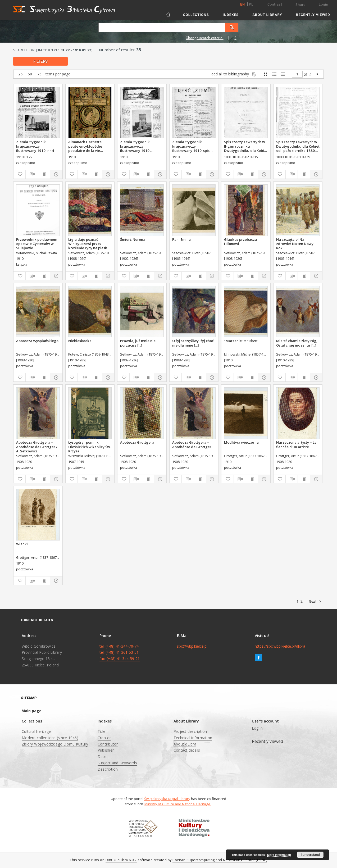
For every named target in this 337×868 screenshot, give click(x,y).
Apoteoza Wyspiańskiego (37, 341)
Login (324, 4)
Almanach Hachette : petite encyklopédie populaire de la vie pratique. (86, 146)
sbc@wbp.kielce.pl (192, 646)
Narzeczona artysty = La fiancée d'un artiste (296, 444)
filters (40, 61)
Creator (104, 738)
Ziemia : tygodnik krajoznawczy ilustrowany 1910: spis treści (191, 146)
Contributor (108, 744)
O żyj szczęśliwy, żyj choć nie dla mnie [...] (193, 343)
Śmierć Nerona (133, 239)
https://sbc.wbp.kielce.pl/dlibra (280, 646)
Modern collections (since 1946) (50, 738)
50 (30, 74)
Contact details (187, 750)
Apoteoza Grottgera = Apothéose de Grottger (192, 444)
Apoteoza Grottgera (137, 442)
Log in (257, 728)
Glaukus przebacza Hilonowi (240, 242)
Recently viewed (313, 15)
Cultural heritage (36, 731)
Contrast (275, 4)
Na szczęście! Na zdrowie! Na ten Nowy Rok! (295, 244)
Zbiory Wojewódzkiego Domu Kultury (55, 744)
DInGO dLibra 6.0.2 (121, 860)
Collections (196, 15)
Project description (190, 731)
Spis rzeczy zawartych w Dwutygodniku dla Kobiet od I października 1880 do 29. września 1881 (298, 146)
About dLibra (185, 744)
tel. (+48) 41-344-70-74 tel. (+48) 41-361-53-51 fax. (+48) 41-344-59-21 (120, 653)
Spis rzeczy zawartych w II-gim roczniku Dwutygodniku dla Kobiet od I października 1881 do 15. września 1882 (246, 146)
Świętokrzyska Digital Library (167, 799)
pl (251, 4)
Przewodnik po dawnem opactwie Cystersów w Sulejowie (37, 244)
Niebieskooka (80, 341)
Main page (31, 711)
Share (300, 5)
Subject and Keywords (117, 763)
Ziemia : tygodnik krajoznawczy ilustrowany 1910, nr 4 (35, 146)
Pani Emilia (181, 239)
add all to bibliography (234, 74)
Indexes (231, 15)
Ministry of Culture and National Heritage (178, 804)
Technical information (193, 738)
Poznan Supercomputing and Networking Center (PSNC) (220, 860)
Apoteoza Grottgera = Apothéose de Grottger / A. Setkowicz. (37, 447)
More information (279, 855)
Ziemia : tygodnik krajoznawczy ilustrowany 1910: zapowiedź (135, 146)
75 (39, 74)
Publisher (106, 750)
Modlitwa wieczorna (241, 442)
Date (102, 756)
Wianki (22, 544)
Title (101, 731)
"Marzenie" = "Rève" (241, 341)
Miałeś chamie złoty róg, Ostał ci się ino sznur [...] (297, 343)
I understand (310, 855)
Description (108, 769)
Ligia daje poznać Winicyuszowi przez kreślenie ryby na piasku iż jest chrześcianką (89, 244)
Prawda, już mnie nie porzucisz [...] (138, 343)
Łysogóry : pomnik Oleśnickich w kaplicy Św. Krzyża (90, 447)
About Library (267, 15)
